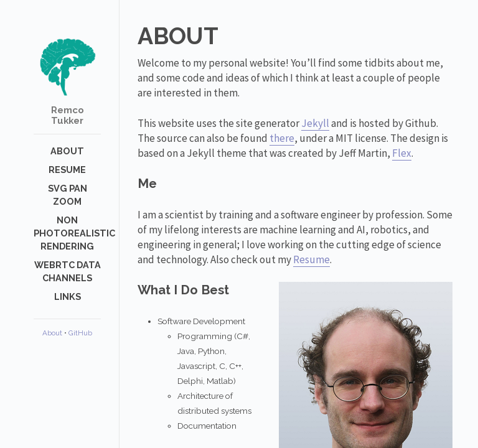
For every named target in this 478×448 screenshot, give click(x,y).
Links (68, 296)
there (282, 138)
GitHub (80, 333)
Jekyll (315, 123)
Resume (67, 170)
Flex (402, 153)
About (67, 151)
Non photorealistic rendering (74, 233)
